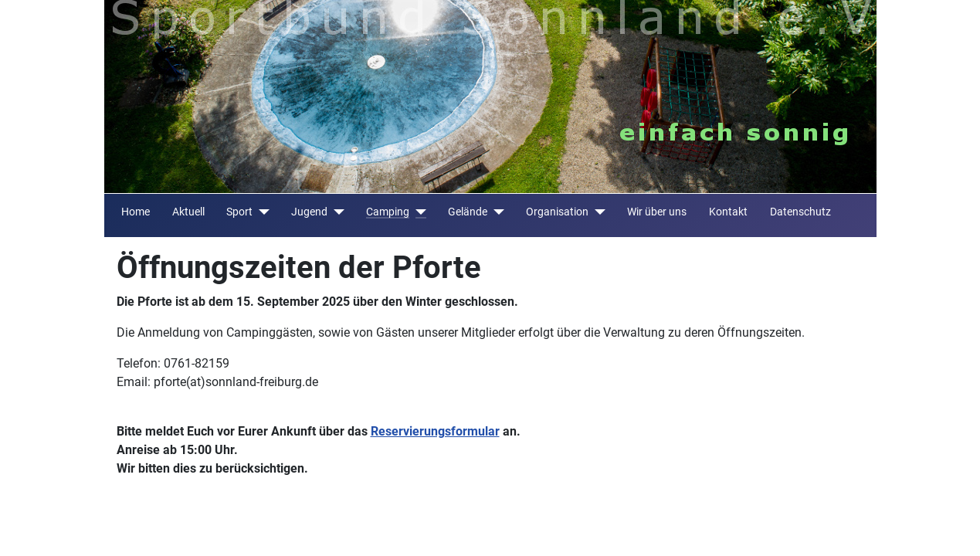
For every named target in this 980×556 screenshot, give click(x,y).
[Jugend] (336, 212)
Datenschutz (800, 212)
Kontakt (728, 212)
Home (136, 212)
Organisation (557, 212)
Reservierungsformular (435, 431)
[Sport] (261, 212)
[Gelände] (495, 212)
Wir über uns (657, 212)
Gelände (468, 212)
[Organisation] (597, 212)
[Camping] (417, 212)
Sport (239, 212)
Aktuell (188, 212)
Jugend (309, 212)
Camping (388, 212)
